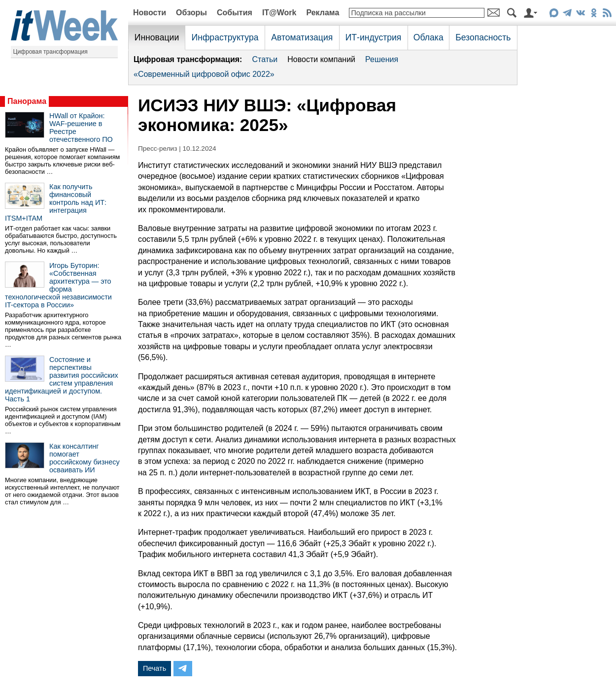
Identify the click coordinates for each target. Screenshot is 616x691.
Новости (150, 13)
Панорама (27, 101)
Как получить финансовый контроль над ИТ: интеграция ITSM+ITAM (56, 202)
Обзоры (191, 13)
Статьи (265, 59)
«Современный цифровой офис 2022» (204, 74)
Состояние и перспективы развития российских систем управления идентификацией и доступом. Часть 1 (62, 379)
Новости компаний (321, 59)
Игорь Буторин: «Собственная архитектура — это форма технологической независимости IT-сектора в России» (58, 285)
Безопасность (483, 37)
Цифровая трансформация (51, 52)
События (235, 13)
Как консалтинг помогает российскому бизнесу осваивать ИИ (85, 458)
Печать (154, 668)
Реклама (323, 13)
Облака (428, 37)
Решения (382, 59)
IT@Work (279, 13)
